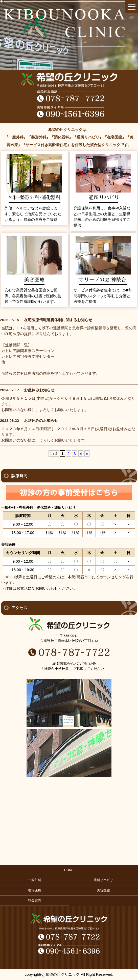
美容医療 (103, 890)
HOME (69, 870)
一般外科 (35, 880)
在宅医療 (35, 890)
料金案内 (35, 900)
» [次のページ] (87, 454)
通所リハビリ (103, 880)
